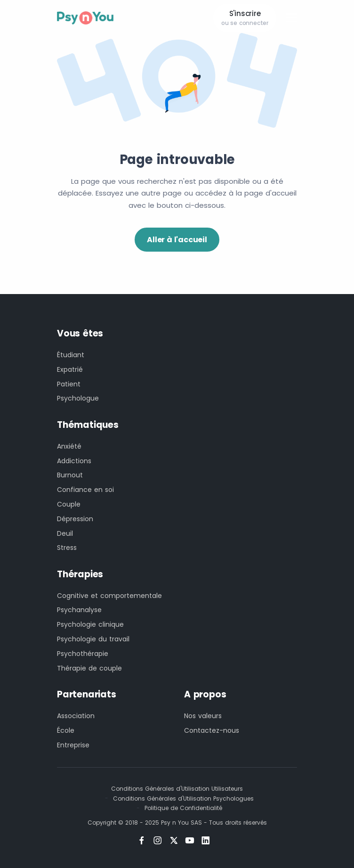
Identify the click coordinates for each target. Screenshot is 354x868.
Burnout (70, 475)
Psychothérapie (83, 654)
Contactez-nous (212, 730)
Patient (69, 384)
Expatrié (70, 369)
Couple (69, 504)
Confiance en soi (85, 490)
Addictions (74, 461)
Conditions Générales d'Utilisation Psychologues (183, 798)
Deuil (65, 533)
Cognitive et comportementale (109, 596)
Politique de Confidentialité (183, 808)
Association (76, 716)
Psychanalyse (79, 610)
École (66, 730)
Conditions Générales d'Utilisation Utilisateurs (177, 789)
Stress (67, 548)
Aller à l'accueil (177, 240)
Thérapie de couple (89, 668)
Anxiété (69, 446)
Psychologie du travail (93, 639)
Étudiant (71, 355)
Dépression (75, 519)
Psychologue (78, 398)
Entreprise (73, 745)
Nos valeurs (203, 716)
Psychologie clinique (90, 624)
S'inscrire (245, 18)
